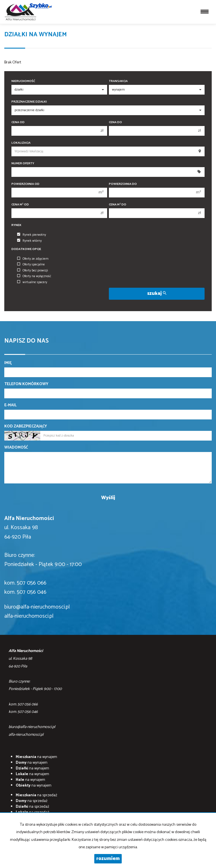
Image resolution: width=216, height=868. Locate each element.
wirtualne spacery (32, 282)
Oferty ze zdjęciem (33, 259)
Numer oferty (23, 164)
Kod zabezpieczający (26, 427)
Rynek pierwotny (32, 235)
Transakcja (118, 81)
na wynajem (36, 757)
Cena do (115, 122)
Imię (8, 363)
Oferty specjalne (31, 265)
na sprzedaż (36, 795)
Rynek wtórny (29, 241)
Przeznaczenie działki (29, 102)
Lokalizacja (21, 143)
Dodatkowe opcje (26, 249)
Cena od (18, 122)
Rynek (16, 225)
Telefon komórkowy (26, 384)
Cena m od (20, 205)
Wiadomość (16, 448)
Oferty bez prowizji (33, 271)
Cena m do (118, 205)
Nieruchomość (23, 81)
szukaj (157, 294)
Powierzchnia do (123, 184)
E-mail (10, 405)
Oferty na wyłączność (34, 276)
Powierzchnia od (25, 184)
